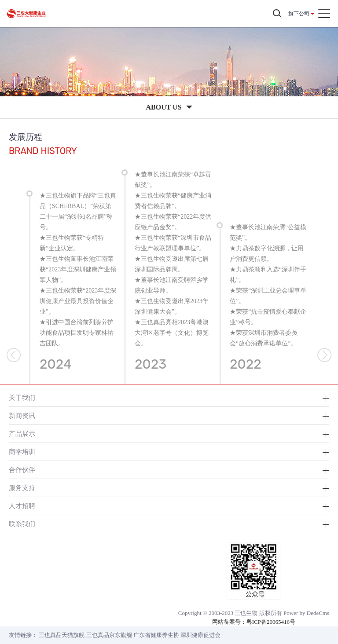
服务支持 (22, 488)
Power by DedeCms (306, 613)
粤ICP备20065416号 (271, 622)
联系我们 (22, 524)
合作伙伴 (22, 470)
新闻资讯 (22, 415)
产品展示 (22, 434)
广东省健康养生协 (156, 635)
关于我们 (22, 397)
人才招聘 (22, 506)
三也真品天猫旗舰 (62, 635)
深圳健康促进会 (200, 635)
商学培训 (22, 452)
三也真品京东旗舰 (109, 635)
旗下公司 (299, 14)
